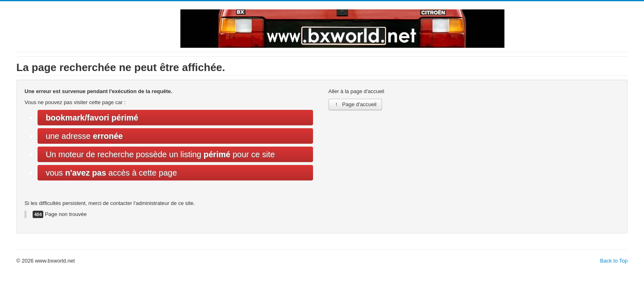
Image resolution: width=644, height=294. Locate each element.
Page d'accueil (355, 104)
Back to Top (614, 261)
